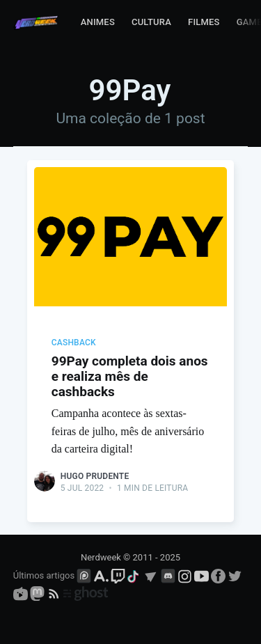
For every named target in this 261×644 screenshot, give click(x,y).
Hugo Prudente (95, 476)
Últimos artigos (44, 575)
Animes (98, 22)
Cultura (151, 22)
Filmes (204, 22)
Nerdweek (101, 557)
